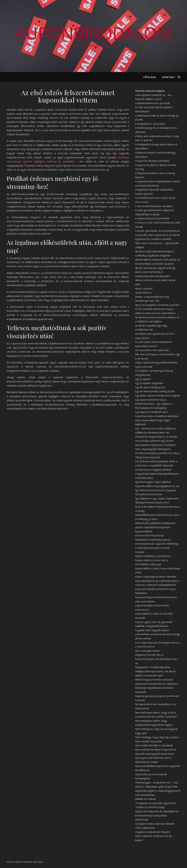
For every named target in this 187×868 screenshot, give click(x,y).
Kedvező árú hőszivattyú (150, 535)
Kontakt (169, 77)
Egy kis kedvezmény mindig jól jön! (155, 391)
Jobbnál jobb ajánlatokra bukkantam (155, 523)
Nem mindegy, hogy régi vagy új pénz (157, 737)
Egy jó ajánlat (143, 379)
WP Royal (38, 862)
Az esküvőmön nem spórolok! (152, 350)
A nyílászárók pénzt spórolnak (152, 218)
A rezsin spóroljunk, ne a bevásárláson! (157, 231)
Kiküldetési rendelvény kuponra (153, 540)
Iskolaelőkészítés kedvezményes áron (157, 515)
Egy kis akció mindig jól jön (150, 387)
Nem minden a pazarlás (149, 741)
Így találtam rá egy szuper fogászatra (157, 498)
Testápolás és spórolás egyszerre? (156, 803)
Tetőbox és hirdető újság (150, 807)
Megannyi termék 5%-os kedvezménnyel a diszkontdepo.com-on (157, 659)
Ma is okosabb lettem (148, 651)
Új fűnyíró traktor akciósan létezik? (155, 824)
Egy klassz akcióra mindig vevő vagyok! (157, 395)
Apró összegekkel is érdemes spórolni (157, 305)
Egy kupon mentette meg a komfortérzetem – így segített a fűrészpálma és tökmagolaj (154, 404)
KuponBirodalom (94, 33)
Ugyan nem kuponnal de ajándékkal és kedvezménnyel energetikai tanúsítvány (157, 815)
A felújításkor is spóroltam (150, 124)
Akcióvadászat (143, 292)
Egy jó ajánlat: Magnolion (149, 383)
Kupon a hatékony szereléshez (153, 556)
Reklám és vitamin (146, 799)
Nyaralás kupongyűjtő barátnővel (154, 754)
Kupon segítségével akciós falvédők (156, 577)
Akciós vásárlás (144, 288)
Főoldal (150, 77)
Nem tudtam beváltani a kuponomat (156, 749)
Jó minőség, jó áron (146, 519)
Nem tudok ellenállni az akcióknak (154, 745)
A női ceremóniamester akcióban (154, 206)
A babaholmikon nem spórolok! (153, 103)
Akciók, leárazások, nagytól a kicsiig (155, 268)
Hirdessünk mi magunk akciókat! (153, 470)
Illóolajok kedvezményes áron (152, 502)
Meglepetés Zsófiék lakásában (153, 667)
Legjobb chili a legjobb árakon (152, 630)
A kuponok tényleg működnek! (152, 161)
